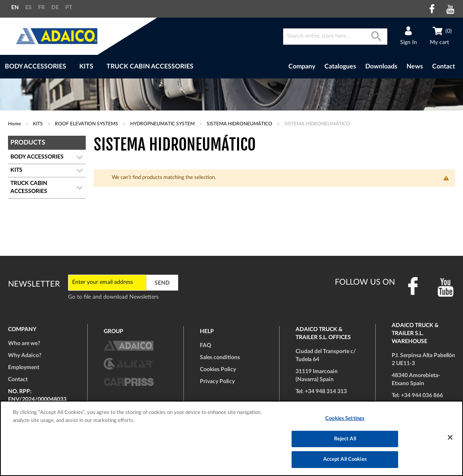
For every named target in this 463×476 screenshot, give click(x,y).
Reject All (345, 439)
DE (55, 8)
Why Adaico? (25, 355)
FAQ (205, 345)
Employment (24, 368)
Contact (444, 66)
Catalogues (340, 66)
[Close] (450, 438)
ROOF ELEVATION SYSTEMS (87, 124)
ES (28, 8)
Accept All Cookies (345, 459)
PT (69, 8)
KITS (38, 124)
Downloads (381, 66)
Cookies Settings (345, 419)
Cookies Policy (218, 370)
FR (41, 8)
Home (15, 124)
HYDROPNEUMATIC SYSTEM (163, 124)
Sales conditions (220, 358)
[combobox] (335, 37)
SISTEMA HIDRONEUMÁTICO (240, 124)
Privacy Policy (217, 382)
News (415, 66)
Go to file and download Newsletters (113, 297)
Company (302, 66)
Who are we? (24, 343)
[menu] (130, 67)
